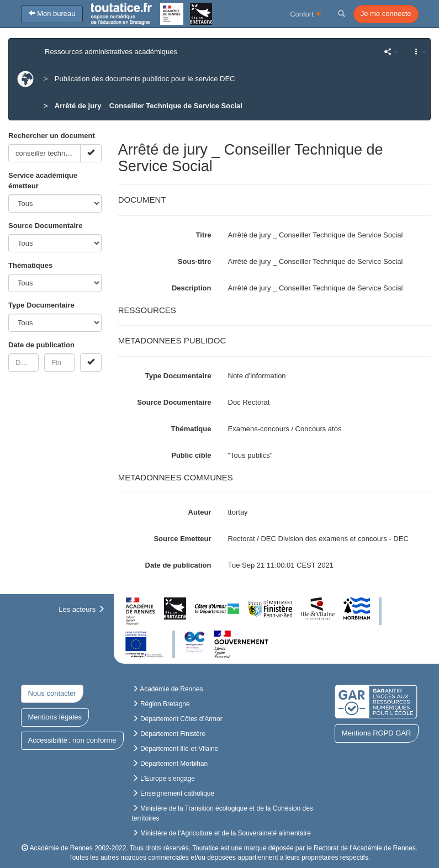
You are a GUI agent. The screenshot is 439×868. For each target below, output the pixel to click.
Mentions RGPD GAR (377, 733)
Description (192, 288)
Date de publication (41, 345)
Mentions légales (55, 717)
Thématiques (30, 265)
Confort (306, 14)
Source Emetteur (182, 539)
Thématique (191, 429)
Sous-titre (195, 261)
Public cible (191, 455)
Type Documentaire (41, 305)
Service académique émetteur (43, 181)
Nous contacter (52, 693)
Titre (204, 235)
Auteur (200, 512)
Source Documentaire (45, 226)
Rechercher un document (52, 136)
